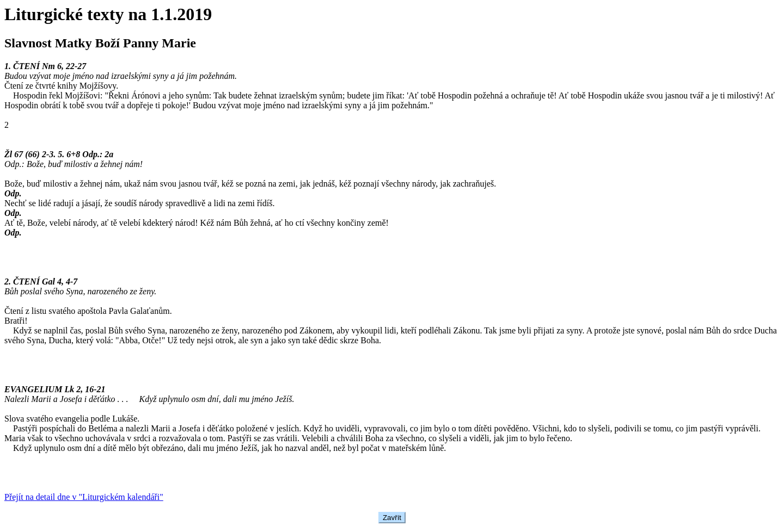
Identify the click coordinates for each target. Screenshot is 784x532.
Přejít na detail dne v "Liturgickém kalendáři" (84, 497)
